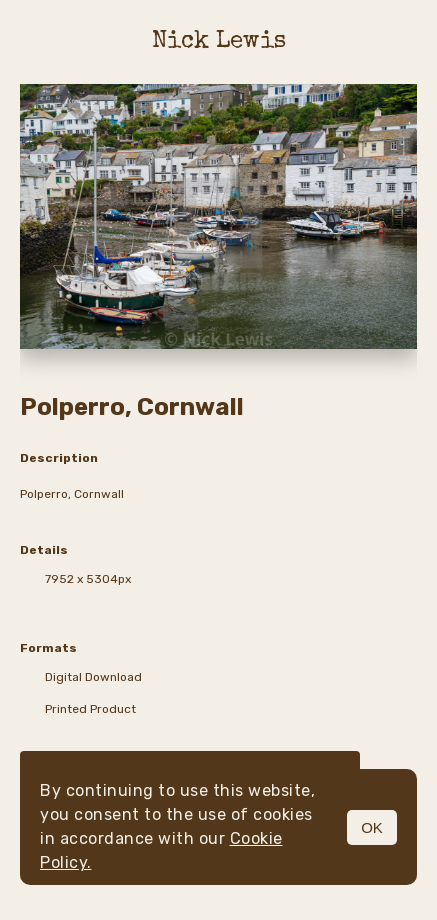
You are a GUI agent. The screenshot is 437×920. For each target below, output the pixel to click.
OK (372, 827)
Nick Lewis (219, 42)
